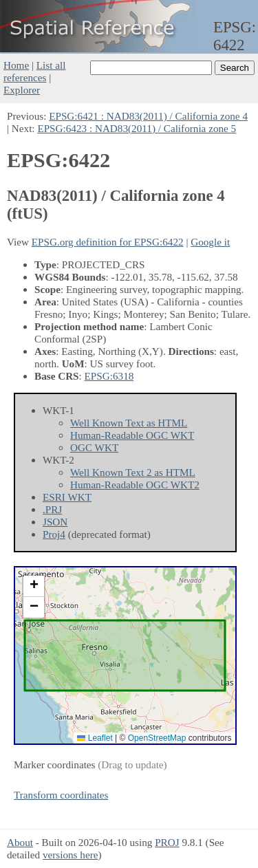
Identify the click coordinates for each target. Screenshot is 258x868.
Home (16, 65)
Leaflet (95, 738)
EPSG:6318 (109, 376)
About (20, 842)
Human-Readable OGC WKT (132, 435)
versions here (71, 855)
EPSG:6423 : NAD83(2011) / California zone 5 (137, 128)
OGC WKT (94, 447)
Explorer (22, 90)
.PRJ (52, 509)
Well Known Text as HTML (129, 423)
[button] (34, 586)
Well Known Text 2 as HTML (133, 472)
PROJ (167, 842)
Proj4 (54, 534)
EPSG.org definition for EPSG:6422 (108, 242)
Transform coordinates (61, 795)
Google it (210, 242)
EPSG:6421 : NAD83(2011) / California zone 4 (148, 116)
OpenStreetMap (157, 738)
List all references (34, 71)
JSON (55, 522)
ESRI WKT (67, 497)
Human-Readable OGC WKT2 (135, 485)
